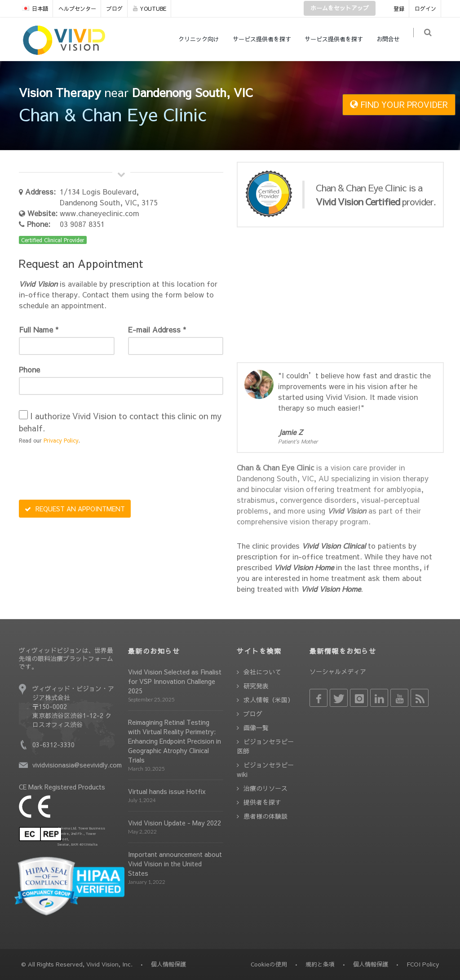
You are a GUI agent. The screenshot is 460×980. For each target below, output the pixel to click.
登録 (399, 9)
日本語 (35, 9)
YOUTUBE (150, 9)
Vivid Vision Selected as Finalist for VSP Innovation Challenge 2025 (175, 681)
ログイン (425, 9)
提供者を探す (262, 802)
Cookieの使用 (269, 964)
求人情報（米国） (269, 700)
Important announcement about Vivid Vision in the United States (175, 864)
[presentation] (87, 473)
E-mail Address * (157, 329)
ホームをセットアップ (340, 8)
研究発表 (256, 686)
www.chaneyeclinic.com (100, 213)
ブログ (115, 9)
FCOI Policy (423, 964)
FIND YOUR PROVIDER (399, 104)
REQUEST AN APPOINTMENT (75, 509)
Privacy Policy (61, 440)
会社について (262, 672)
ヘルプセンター (77, 9)
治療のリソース (265, 788)
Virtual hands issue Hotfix (167, 791)
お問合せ (393, 39)
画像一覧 (256, 727)
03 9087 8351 (82, 224)
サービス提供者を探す (266, 39)
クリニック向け (203, 39)
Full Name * (39, 329)
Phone (29, 369)
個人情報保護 (371, 964)
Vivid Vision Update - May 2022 (175, 823)
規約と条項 (320, 964)
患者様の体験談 (265, 816)
